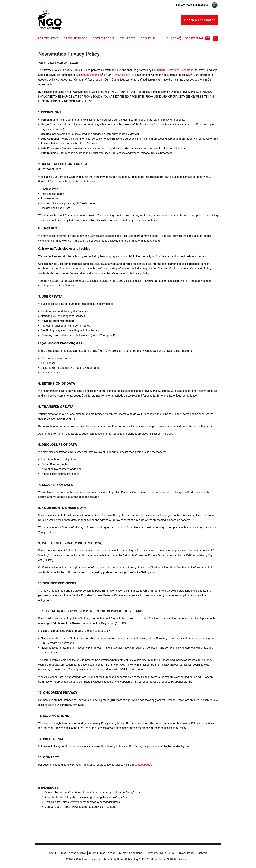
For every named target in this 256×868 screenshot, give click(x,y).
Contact (127, 38)
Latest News (48, 38)
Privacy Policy (186, 853)
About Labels (103, 38)
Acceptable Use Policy (89, 75)
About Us (148, 38)
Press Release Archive (73, 853)
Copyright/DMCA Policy (160, 853)
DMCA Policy (122, 75)
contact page (142, 765)
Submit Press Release (102, 853)
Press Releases (75, 38)
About (52, 853)
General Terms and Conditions (175, 70)
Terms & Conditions (130, 853)
